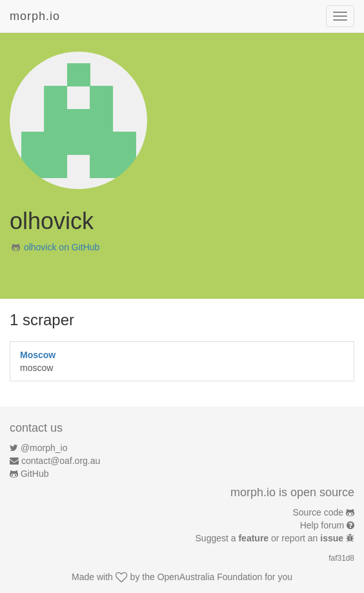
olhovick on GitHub (62, 247)
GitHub (35, 474)
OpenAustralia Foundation (210, 577)
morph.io (35, 16)
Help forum (322, 525)
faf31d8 (341, 558)
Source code (318, 512)
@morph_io (44, 448)
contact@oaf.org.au (61, 461)
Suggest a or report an (271, 538)
